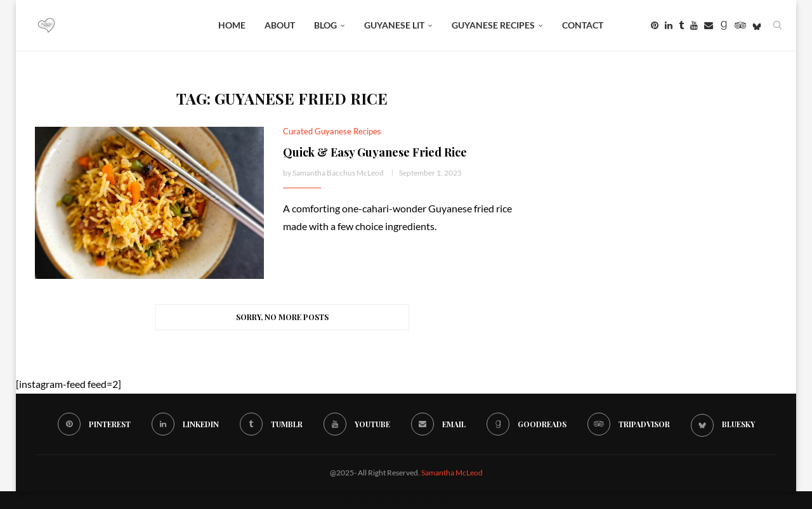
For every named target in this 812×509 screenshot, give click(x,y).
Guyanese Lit (394, 25)
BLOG (325, 25)
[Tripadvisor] (740, 25)
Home (232, 25)
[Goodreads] (724, 25)
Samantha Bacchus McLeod (338, 173)
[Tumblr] (681, 25)
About (280, 25)
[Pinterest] (655, 25)
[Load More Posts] (282, 317)
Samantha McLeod (452, 473)
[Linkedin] (669, 25)
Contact (583, 25)
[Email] (709, 25)
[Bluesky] (757, 25)
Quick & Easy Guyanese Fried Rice (375, 152)
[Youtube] (694, 25)
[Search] (777, 25)
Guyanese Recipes (493, 25)
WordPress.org (437, 500)
